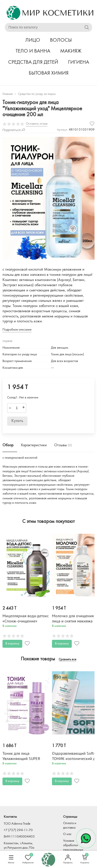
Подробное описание (17, 330)
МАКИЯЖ (71, 51)
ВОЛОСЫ (61, 40)
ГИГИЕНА (79, 62)
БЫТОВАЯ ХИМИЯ (49, 73)
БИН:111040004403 (19, 837)
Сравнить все (67, 660)
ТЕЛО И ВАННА (33, 51)
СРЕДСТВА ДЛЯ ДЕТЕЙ (33, 62)
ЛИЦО (33, 40)
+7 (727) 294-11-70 (18, 830)
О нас (67, 834)
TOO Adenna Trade (17, 824)
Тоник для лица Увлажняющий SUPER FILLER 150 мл (21, 759)
